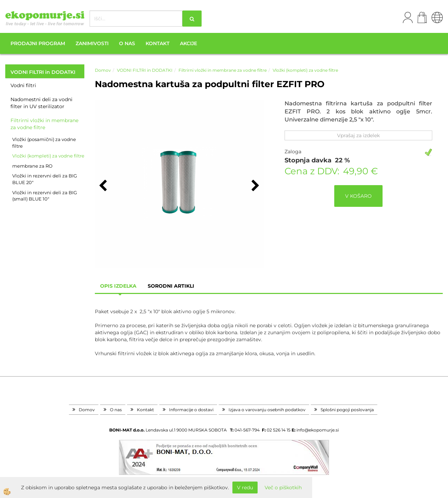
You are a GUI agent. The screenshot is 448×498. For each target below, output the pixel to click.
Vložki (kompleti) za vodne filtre (48, 156)
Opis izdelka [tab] (118, 286)
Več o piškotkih (283, 488)
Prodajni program (38, 43)
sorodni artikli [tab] (171, 286)
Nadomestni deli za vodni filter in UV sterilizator (41, 103)
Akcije (188, 43)
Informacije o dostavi (191, 410)
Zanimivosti (92, 43)
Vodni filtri (23, 85)
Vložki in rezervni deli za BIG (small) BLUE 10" (45, 196)
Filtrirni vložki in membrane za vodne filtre (44, 124)
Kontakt (157, 43)
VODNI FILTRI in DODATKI (145, 70)
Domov (103, 70)
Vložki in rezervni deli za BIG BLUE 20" (45, 179)
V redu (245, 488)
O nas (127, 43)
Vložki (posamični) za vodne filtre (44, 143)
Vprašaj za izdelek (358, 135)
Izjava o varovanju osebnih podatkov (267, 410)
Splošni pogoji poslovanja (347, 410)
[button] (255, 186)
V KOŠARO (358, 196)
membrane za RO (32, 166)
